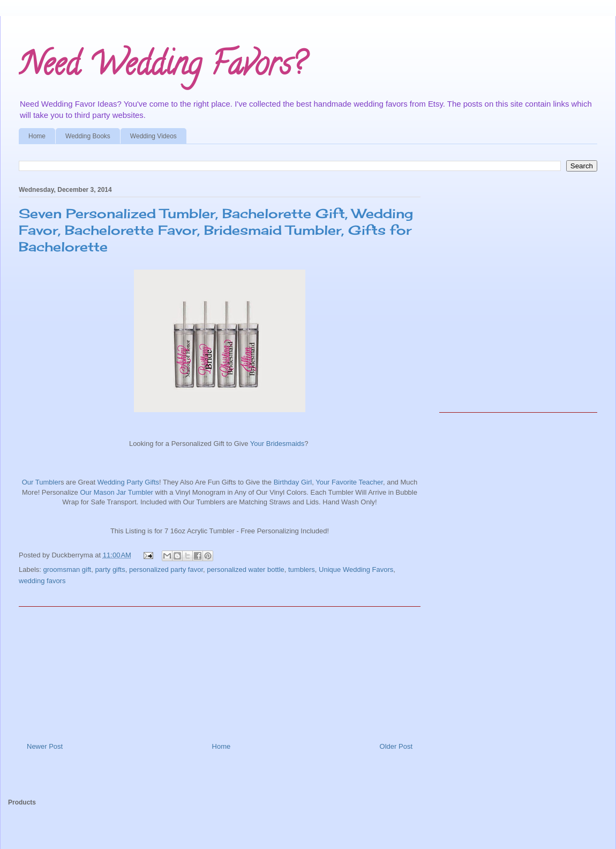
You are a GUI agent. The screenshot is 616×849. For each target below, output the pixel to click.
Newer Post (45, 746)
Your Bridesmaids (276, 444)
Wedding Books (88, 136)
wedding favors (42, 581)
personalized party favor (166, 569)
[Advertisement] (220, 670)
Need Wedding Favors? (162, 68)
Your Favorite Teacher (349, 482)
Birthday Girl (293, 482)
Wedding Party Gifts (128, 482)
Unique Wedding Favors (356, 569)
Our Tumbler (41, 482)
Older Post (396, 746)
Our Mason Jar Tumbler (116, 492)
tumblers (302, 569)
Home (37, 136)
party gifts (110, 569)
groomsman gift (67, 569)
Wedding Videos (153, 136)
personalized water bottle (246, 569)
